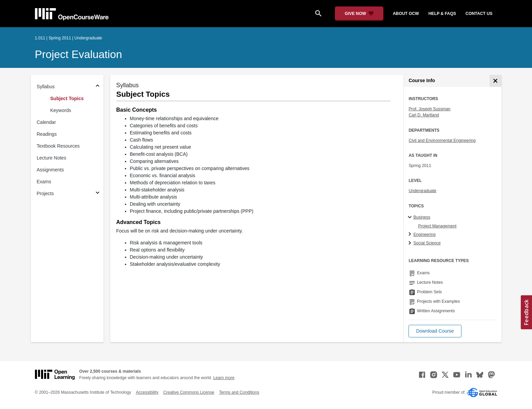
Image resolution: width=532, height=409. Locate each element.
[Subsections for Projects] (98, 194)
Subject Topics (67, 98)
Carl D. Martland (424, 115)
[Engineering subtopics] (411, 235)
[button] (435, 331)
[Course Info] (496, 81)
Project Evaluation (79, 54)
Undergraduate (422, 191)
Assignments (50, 170)
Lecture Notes (51, 158)
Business (422, 217)
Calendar (46, 122)
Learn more (224, 378)
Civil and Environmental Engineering (442, 141)
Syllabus (46, 87)
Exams (44, 182)
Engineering (424, 235)
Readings (47, 134)
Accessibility (147, 392)
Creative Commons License (189, 392)
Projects (45, 193)
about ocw (406, 14)
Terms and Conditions (239, 392)
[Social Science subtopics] (411, 243)
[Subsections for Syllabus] (98, 87)
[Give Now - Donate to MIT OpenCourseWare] (359, 14)
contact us (479, 14)
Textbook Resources (58, 146)
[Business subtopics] (411, 218)
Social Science (427, 243)
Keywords (61, 110)
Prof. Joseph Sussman (429, 109)
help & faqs (442, 14)
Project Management (437, 226)
